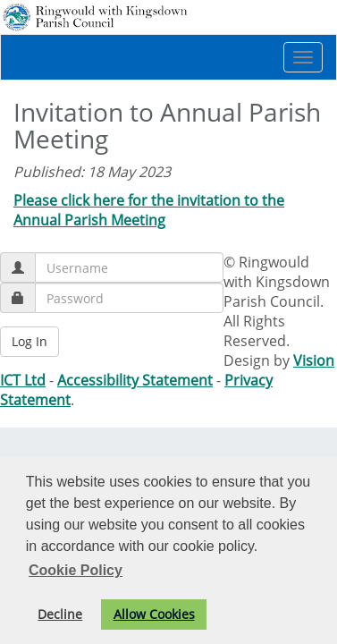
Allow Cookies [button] (154, 614)
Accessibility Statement (135, 380)
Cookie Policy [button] (76, 570)
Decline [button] (60, 614)
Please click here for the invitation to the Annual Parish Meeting (149, 210)
